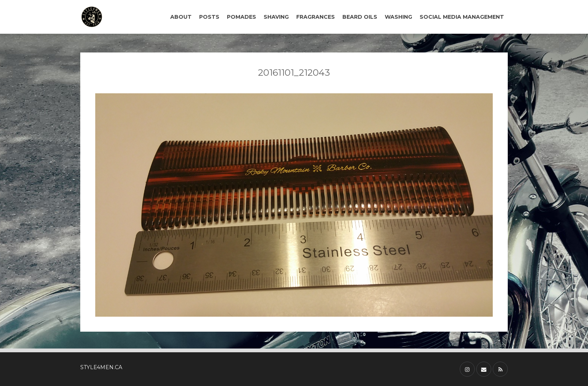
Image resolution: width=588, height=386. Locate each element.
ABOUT (181, 17)
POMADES (241, 17)
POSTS (209, 17)
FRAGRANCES (316, 17)
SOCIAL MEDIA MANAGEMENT (462, 17)
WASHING (398, 17)
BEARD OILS (360, 17)
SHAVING (276, 17)
